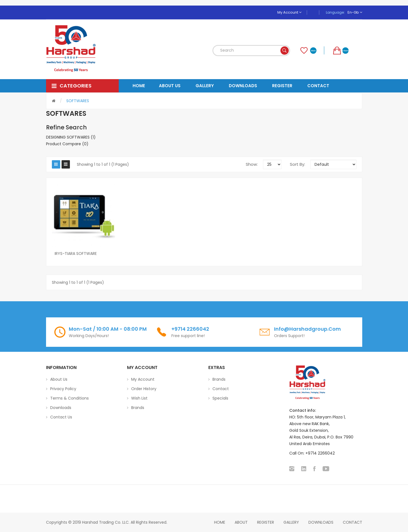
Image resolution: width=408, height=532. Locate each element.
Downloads (61, 408)
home (220, 522)
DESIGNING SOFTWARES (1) (71, 137)
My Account (289, 12)
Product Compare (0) (67, 144)
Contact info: (303, 410)
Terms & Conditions (69, 398)
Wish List (139, 398)
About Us (59, 379)
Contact (221, 389)
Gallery (291, 522)
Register (266, 522)
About (241, 522)
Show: (252, 164)
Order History (144, 389)
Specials (220, 398)
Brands (138, 408)
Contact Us (61, 417)
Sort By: (297, 164)
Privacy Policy (63, 389)
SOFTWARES (78, 101)
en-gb (355, 12)
